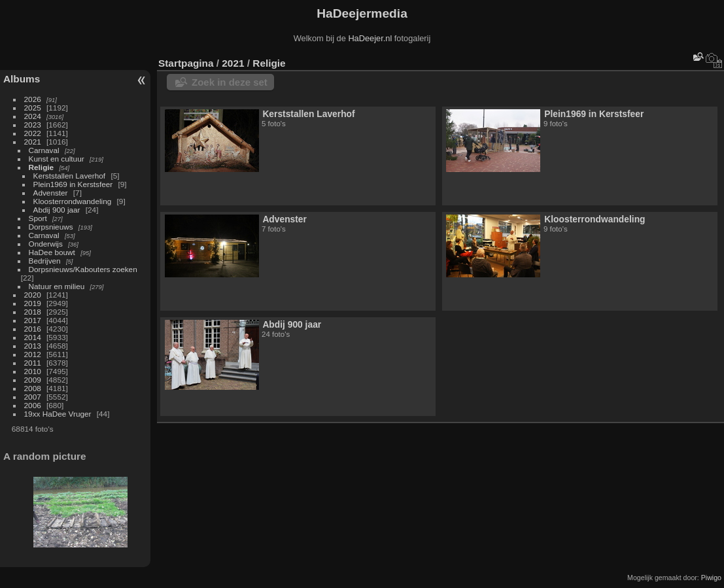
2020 (33, 295)
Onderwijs (46, 244)
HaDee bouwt (52, 252)
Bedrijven (45, 261)
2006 (33, 405)
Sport (38, 218)
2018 (33, 312)
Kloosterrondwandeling (73, 201)
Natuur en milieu (57, 286)
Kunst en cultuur (57, 159)
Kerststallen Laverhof (70, 176)
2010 (33, 371)
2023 (33, 125)
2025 (33, 108)
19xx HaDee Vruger (58, 414)
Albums (22, 79)
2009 (33, 380)
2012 (33, 354)
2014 (33, 337)
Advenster (51, 193)
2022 (33, 133)
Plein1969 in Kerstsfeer (73, 184)
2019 (33, 303)
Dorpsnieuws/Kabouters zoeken (83, 269)
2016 (33, 329)
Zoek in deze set (230, 82)
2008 (33, 388)
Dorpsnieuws (51, 227)
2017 (33, 320)
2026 (33, 99)
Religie (42, 167)
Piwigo (711, 578)
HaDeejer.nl (370, 38)
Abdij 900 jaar (57, 210)
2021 (33, 142)
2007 (33, 397)
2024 (33, 116)
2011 (33, 363)
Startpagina (186, 63)
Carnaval (44, 150)
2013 (33, 346)
